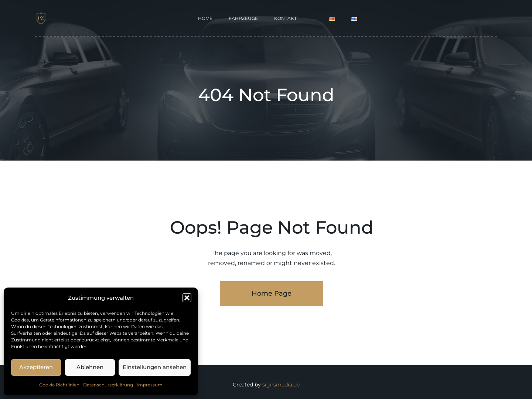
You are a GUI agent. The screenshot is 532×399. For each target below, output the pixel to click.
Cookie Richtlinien (59, 385)
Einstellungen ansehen (155, 367)
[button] (187, 298)
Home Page (272, 293)
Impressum (150, 385)
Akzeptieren (36, 367)
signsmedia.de (281, 385)
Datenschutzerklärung (108, 385)
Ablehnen (90, 367)
